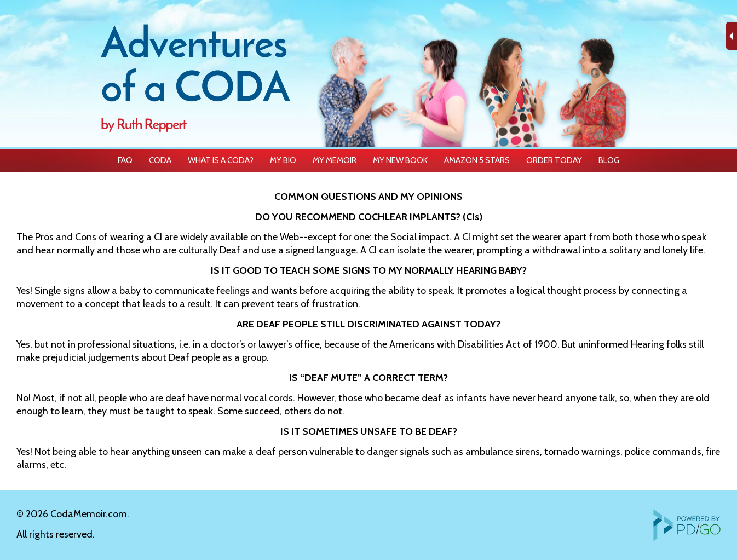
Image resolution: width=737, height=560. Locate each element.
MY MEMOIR (335, 160)
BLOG (609, 160)
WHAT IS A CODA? (221, 160)
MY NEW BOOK (400, 160)
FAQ (125, 160)
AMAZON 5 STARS (477, 160)
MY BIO (283, 160)
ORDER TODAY (554, 160)
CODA (160, 160)
